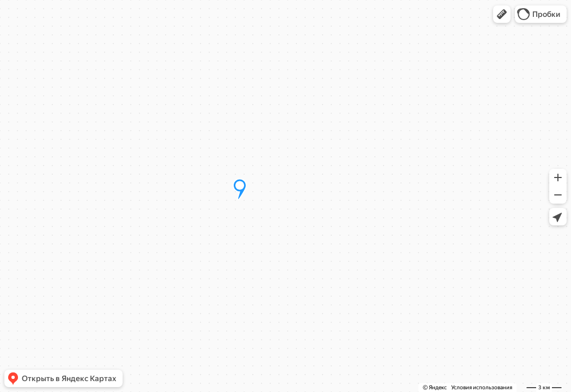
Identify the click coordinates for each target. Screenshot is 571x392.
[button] (502, 14)
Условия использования (482, 387)
